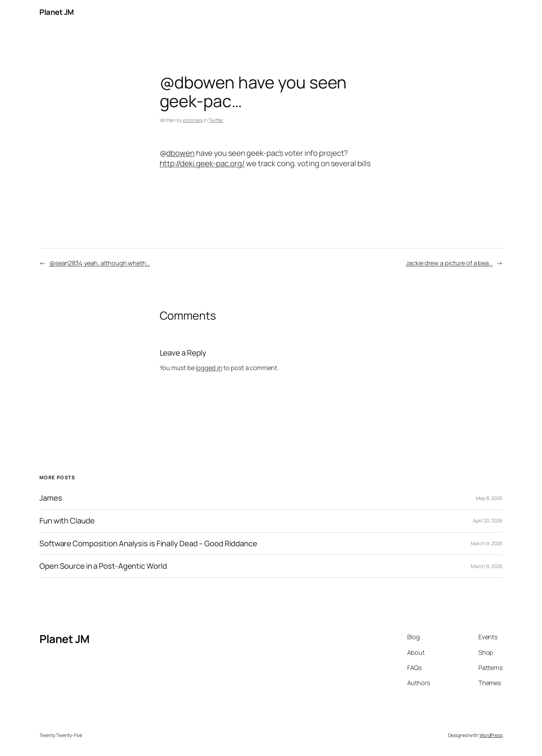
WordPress (491, 735)
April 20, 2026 (488, 521)
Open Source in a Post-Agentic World (103, 566)
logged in (209, 368)
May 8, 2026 (489, 498)
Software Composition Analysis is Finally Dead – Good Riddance (148, 544)
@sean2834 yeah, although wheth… (100, 263)
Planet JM (57, 12)
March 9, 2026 (487, 543)
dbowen (180, 153)
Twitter (216, 120)
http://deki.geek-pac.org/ (202, 163)
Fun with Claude (67, 521)
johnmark (193, 120)
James (51, 498)
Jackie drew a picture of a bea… (449, 263)
